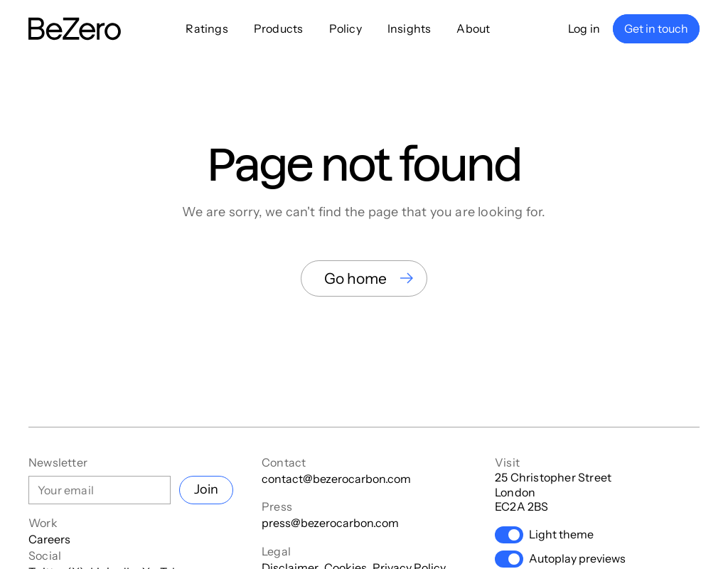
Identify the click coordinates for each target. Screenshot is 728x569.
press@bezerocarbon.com (330, 523)
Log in (584, 28)
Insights (409, 28)
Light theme (544, 535)
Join (206, 489)
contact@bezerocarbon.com (336, 479)
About (473, 28)
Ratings (207, 28)
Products (279, 28)
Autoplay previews (560, 559)
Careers (49, 539)
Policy (346, 28)
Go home (355, 278)
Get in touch (656, 28)
